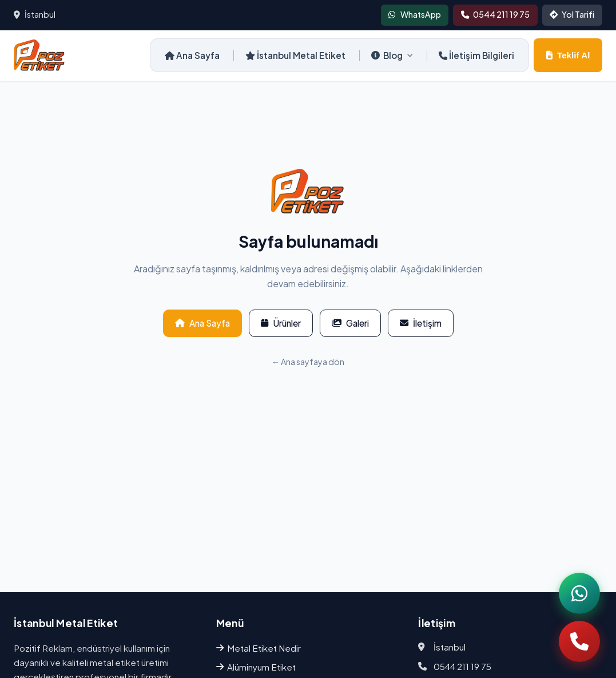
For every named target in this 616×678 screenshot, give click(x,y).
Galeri (350, 323)
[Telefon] (579, 641)
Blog (392, 55)
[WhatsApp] (579, 593)
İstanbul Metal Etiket (295, 55)
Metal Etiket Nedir (259, 648)
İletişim (421, 323)
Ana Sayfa (192, 55)
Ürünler (281, 323)
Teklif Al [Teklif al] (568, 55)
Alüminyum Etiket (256, 667)
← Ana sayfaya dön (308, 362)
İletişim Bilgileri (476, 55)
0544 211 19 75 (462, 666)
